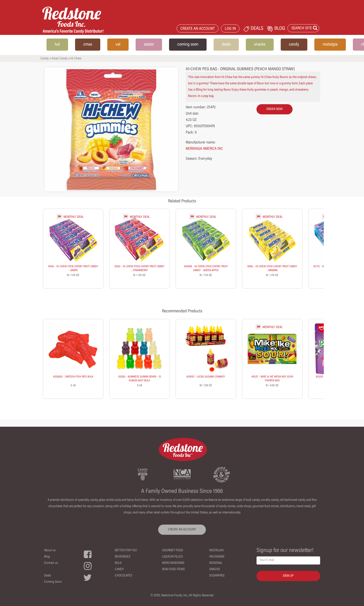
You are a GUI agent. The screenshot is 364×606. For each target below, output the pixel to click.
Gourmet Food (173, 551)
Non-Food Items (173, 569)
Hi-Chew (76, 59)
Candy (45, 59)
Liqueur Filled (172, 557)
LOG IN (230, 29)
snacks (260, 45)
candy (294, 45)
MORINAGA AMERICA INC (204, 149)
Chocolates (124, 576)
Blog (47, 557)
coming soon (188, 45)
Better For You (126, 551)
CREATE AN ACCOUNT (198, 29)
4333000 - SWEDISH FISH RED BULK (73, 377)
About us (50, 551)
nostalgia (330, 45)
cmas (88, 45)
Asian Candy (60, 59)
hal (57, 45)
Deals (48, 576)
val (118, 45)
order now (275, 109)
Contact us (51, 563)
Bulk (118, 563)
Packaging (217, 557)
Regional (216, 563)
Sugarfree (217, 576)
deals (226, 45)
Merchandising (173, 563)
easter (149, 45)
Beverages (123, 557)
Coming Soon (53, 582)
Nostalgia (216, 551)
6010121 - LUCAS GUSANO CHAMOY (206, 377)
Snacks (215, 569)
